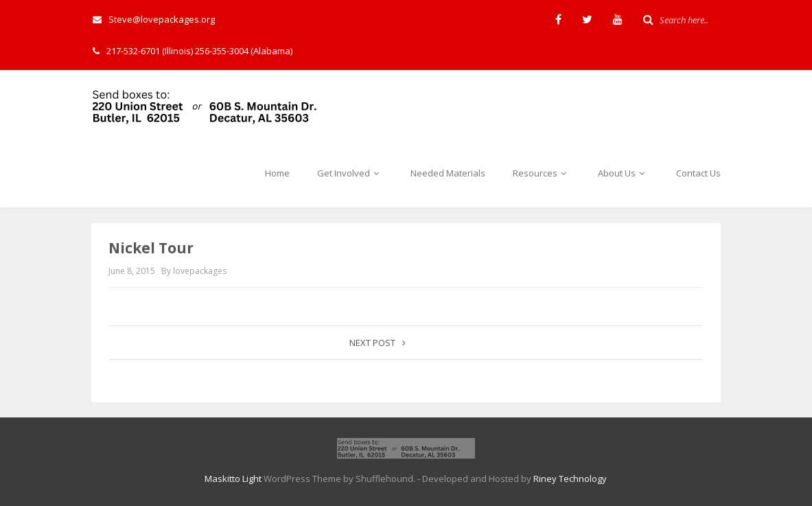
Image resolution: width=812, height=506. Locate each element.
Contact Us (698, 173)
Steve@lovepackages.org (154, 19)
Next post (378, 343)
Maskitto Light (233, 479)
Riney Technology (570, 479)
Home (277, 173)
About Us (623, 173)
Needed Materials (448, 173)
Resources (542, 173)
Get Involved (350, 173)
